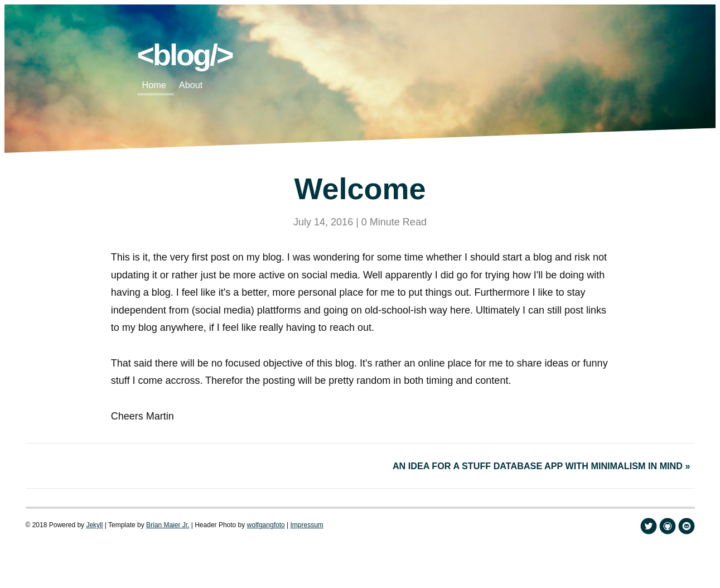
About (191, 85)
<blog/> (185, 55)
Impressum (306, 525)
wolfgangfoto (266, 525)
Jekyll (94, 525)
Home (154, 85)
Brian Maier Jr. (168, 525)
